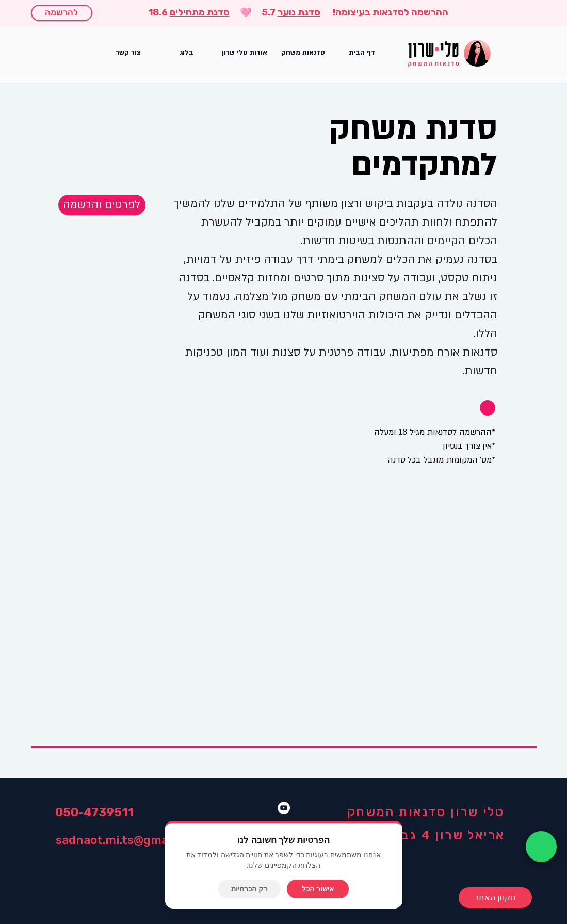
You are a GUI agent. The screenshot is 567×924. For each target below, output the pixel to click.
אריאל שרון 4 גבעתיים (435, 835)
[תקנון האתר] (495, 898)
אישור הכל (318, 889)
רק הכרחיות (249, 889)
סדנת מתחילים (200, 12)
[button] (303, 53)
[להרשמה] (62, 13)
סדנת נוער (299, 12)
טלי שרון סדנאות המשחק (425, 812)
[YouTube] (284, 808)
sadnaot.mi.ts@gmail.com (129, 840)
